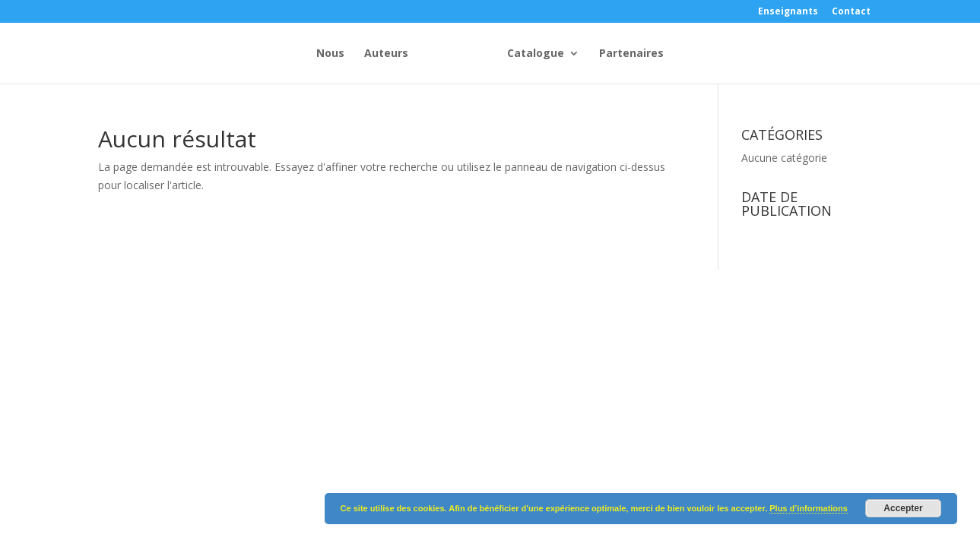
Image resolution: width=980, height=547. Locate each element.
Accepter (903, 508)
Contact (851, 12)
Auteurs (312, 54)
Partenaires (705, 54)
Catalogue (609, 54)
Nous (257, 54)
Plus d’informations (809, 508)
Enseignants (788, 12)
